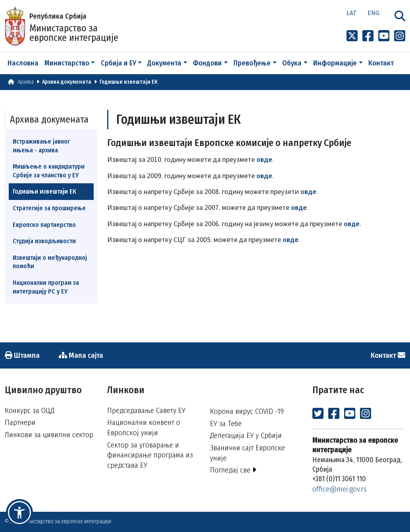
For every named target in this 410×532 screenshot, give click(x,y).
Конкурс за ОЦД (30, 410)
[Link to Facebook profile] (368, 36)
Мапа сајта (81, 355)
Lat (352, 13)
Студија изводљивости (44, 241)
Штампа (22, 355)
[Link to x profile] (352, 36)
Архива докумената (67, 82)
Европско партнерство (44, 225)
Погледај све (233, 470)
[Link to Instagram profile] (400, 36)
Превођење (252, 63)
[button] (19, 513)
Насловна (23, 63)
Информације (335, 63)
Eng (373, 13)
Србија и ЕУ (118, 63)
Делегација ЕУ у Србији (246, 435)
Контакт (381, 63)
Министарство (67, 63)
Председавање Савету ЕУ (146, 410)
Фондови (207, 63)
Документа (164, 63)
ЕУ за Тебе (226, 423)
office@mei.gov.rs (340, 489)
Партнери (20, 422)
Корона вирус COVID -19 (247, 411)
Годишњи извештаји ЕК (129, 82)
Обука (292, 63)
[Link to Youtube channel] (384, 36)
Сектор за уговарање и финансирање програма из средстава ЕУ (150, 455)
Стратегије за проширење (49, 208)
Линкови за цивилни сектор (49, 435)
